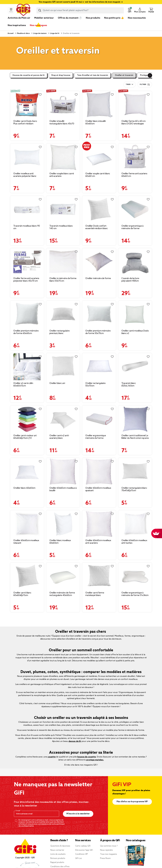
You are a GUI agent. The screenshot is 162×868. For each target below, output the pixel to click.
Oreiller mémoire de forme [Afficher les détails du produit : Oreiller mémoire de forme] (98, 278)
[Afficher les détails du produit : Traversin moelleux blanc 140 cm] (63, 209)
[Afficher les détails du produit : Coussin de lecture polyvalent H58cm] (135, 262)
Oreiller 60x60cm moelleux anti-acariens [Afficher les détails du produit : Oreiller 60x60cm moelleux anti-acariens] (98, 542)
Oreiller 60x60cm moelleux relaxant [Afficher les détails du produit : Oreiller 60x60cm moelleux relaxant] (26, 542)
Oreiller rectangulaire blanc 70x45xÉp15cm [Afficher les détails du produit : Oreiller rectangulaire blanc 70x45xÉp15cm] (134, 489)
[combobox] (80, 10)
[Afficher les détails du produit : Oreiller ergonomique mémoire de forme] (99, 419)
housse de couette (87, 757)
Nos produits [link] (93, 18)
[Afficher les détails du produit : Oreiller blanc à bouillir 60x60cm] (99, 105)
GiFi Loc (79, 858)
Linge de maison (40, 33)
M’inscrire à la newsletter (78, 814)
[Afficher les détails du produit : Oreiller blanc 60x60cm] (27, 472)
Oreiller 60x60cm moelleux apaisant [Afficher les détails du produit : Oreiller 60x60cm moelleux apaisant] (98, 489)
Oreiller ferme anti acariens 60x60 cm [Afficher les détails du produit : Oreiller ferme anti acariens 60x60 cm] (134, 175)
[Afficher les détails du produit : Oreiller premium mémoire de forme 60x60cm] (27, 314)
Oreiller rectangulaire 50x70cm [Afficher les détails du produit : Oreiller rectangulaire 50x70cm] (95, 385)
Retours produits (58, 858)
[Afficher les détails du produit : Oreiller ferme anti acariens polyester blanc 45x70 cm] (27, 262)
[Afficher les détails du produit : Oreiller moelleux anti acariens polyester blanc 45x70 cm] (27, 157)
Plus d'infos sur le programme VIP (132, 802)
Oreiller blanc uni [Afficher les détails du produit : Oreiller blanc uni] (57, 383)
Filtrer (145, 85)
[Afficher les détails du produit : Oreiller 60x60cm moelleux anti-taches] (135, 524)
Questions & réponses (60, 846)
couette (52, 757)
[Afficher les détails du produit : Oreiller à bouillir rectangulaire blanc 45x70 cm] (63, 105)
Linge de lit (54, 33)
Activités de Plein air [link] (19, 18)
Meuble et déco (23, 33)
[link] (93, 22)
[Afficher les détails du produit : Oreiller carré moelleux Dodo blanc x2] (135, 314)
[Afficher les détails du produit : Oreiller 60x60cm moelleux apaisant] (99, 472)
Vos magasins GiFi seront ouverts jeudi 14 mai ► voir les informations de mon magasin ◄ (81, 2)
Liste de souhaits (58, 854)
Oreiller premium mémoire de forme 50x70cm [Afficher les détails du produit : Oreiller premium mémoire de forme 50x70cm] (98, 332)
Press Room (105, 858)
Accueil (11, 33)
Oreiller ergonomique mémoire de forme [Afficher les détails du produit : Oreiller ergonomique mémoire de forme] (96, 437)
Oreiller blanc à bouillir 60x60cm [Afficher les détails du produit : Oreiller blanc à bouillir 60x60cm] (96, 122)
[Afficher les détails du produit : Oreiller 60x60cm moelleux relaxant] (27, 524)
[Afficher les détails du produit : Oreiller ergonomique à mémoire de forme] (135, 209)
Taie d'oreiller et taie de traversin (93, 75)
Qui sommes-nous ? (109, 846)
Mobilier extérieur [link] (44, 18)
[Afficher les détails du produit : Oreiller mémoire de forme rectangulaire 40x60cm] (63, 576)
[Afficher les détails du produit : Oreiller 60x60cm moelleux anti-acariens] (99, 524)
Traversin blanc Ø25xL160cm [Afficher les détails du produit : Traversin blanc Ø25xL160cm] (129, 385)
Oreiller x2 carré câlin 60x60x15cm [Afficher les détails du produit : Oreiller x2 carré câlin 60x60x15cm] (23, 385)
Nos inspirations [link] (17, 25)
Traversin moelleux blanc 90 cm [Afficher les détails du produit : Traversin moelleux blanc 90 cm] (27, 227)
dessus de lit (75, 741)
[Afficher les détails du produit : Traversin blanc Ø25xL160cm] (135, 367)
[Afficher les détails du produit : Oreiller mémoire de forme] (99, 262)
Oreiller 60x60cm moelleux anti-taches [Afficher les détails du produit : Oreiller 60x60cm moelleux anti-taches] (134, 542)
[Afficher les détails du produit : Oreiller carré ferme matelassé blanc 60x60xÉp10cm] (99, 576)
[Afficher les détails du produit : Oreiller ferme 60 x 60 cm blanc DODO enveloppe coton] (135, 105)
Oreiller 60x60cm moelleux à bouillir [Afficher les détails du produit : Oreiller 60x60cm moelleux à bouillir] (63, 489)
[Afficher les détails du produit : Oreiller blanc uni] (63, 367)
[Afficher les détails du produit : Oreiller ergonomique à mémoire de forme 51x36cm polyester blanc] (135, 576)
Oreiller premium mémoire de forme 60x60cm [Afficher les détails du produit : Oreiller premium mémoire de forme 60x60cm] (26, 332)
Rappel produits (57, 862)
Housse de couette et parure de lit (29, 75)
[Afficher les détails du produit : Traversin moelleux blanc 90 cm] (27, 209)
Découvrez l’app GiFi (84, 850)
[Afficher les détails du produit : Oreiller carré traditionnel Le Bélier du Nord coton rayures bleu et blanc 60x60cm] (135, 419)
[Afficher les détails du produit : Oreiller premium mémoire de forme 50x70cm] (99, 314)
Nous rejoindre (106, 850)
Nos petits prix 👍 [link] (114, 18)
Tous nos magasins (109, 854)
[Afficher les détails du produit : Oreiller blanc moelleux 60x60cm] (63, 524)
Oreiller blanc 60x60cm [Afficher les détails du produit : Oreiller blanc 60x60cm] (24, 488)
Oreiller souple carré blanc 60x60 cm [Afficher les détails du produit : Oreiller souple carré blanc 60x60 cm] (98, 175)
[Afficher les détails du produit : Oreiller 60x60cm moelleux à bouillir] (63, 472)
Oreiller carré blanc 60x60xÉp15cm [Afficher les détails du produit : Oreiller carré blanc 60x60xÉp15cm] (22, 594)
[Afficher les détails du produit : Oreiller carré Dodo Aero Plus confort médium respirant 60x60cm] (27, 105)
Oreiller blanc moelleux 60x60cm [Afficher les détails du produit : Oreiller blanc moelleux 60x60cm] (60, 542)
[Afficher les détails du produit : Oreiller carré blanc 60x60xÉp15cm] (27, 576)
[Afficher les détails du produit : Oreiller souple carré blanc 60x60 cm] (99, 157)
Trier (128, 85)
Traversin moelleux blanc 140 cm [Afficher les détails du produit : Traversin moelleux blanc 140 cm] (61, 227)
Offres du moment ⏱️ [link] (70, 18)
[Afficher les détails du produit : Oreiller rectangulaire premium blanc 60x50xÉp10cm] (63, 314)
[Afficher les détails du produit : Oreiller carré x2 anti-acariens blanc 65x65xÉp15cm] (63, 419)
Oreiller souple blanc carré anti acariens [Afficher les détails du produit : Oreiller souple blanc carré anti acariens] (62, 175)
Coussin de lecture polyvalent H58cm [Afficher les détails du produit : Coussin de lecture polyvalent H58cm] (130, 280)
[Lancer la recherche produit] (40, 10)
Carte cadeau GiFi (83, 846)
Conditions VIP (82, 854)
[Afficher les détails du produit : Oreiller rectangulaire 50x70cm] (99, 367)
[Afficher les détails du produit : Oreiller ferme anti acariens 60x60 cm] (135, 157)
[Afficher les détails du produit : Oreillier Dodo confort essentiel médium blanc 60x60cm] (99, 209)
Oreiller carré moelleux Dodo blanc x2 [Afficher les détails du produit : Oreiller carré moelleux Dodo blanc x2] (135, 332)
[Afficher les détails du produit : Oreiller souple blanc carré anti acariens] (63, 157)
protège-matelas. (95, 760)
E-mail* (18, 811)
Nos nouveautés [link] (137, 18)
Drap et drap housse (61, 75)
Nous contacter (57, 850)
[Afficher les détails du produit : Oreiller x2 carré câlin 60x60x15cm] (27, 367)
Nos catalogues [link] (38, 25)
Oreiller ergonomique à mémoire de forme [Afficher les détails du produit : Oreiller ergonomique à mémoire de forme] (132, 227)
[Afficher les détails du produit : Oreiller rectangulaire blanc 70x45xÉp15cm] (135, 472)
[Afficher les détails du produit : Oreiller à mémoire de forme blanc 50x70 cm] (63, 262)
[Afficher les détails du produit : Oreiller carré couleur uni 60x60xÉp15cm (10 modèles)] (27, 419)
